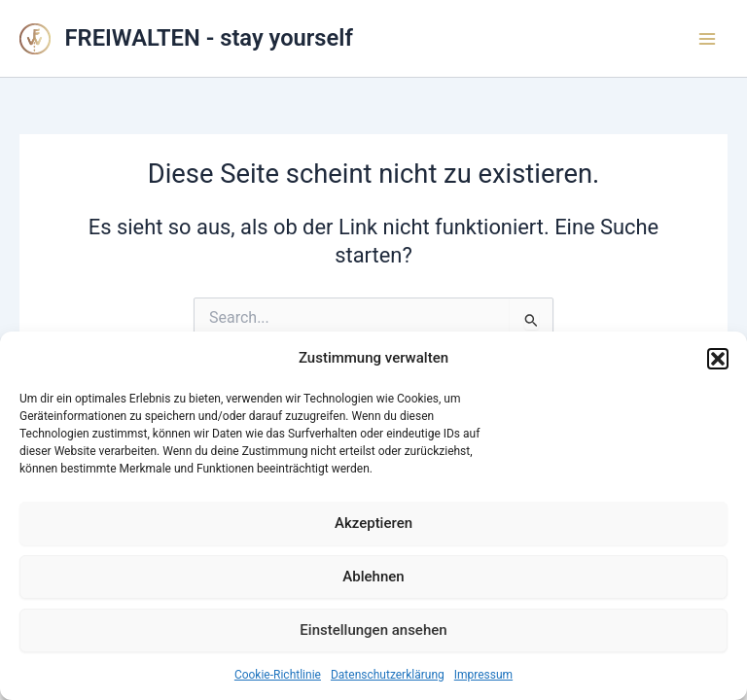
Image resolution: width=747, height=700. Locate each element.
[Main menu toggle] (707, 39)
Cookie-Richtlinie (278, 675)
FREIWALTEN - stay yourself (209, 38)
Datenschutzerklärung (388, 675)
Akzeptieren (373, 523)
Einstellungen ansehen (373, 630)
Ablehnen (373, 577)
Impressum (483, 675)
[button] (718, 359)
